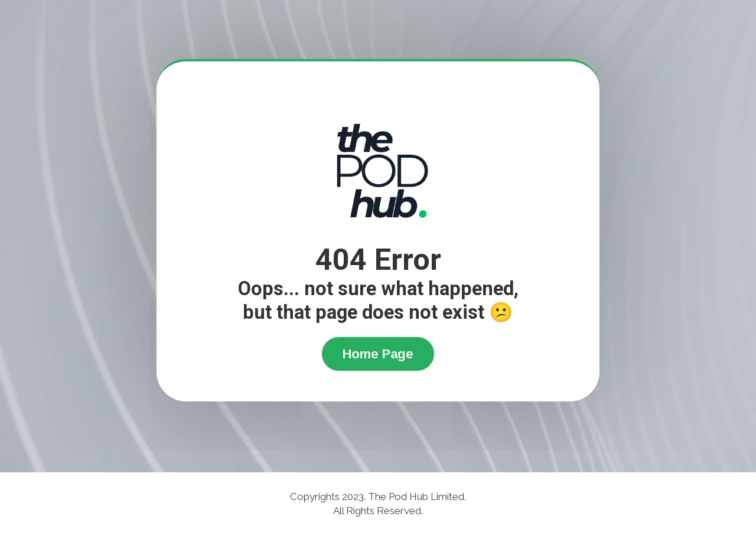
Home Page (378, 354)
